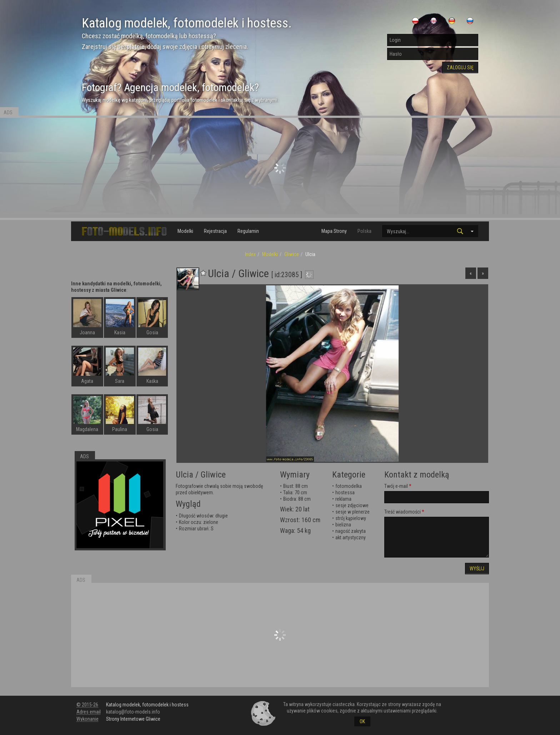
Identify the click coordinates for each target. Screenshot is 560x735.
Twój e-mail (396, 486)
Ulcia (184, 475)
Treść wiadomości (402, 512)
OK (362, 721)
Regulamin (248, 231)
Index (250, 254)
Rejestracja (215, 231)
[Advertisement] (280, 168)
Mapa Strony (334, 231)
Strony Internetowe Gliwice (133, 719)
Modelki (185, 231)
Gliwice (292, 254)
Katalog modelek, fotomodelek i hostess (147, 705)
